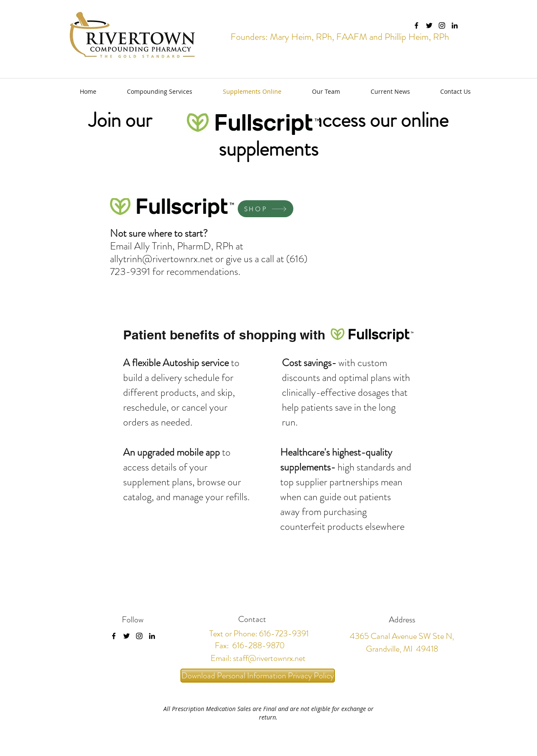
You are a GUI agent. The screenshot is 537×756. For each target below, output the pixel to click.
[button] (151, 91)
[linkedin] (455, 25)
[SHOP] (266, 209)
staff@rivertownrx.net (269, 658)
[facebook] (416, 25)
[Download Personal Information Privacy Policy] (258, 676)
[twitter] (429, 25)
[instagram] (442, 25)
